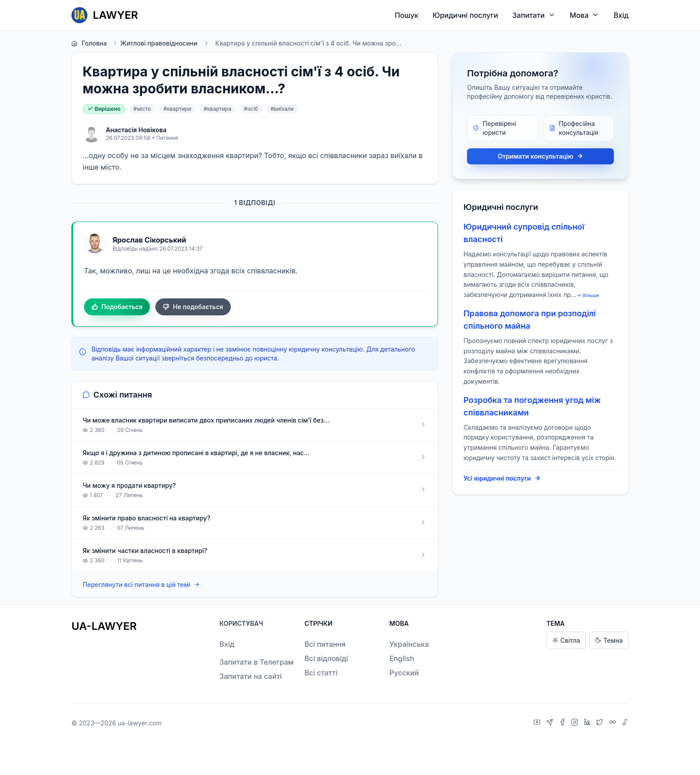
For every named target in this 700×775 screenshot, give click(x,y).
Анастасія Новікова (136, 130)
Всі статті (321, 673)
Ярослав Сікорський (149, 240)
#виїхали (282, 109)
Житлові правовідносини (155, 43)
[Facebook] (563, 723)
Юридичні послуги (465, 15)
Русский (404, 673)
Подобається (117, 307)
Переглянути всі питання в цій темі (141, 585)
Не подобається (193, 307)
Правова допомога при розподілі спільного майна (529, 320)
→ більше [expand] (588, 295)
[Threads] (614, 723)
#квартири (177, 109)
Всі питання (325, 644)
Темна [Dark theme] (609, 640)
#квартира (217, 109)
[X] (601, 723)
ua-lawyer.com (140, 723)
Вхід (621, 15)
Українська (409, 644)
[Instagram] (576, 723)
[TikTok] (625, 723)
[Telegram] (551, 723)
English (402, 658)
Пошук (406, 15)
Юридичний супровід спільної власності (524, 233)
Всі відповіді (326, 658)
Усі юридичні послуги (502, 478)
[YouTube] (538, 723)
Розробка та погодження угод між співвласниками (532, 406)
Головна (89, 43)
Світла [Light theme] (566, 640)
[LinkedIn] (588, 723)
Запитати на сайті (250, 676)
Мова (584, 15)
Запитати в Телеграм (256, 662)
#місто (142, 109)
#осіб (251, 109)
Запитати (534, 15)
